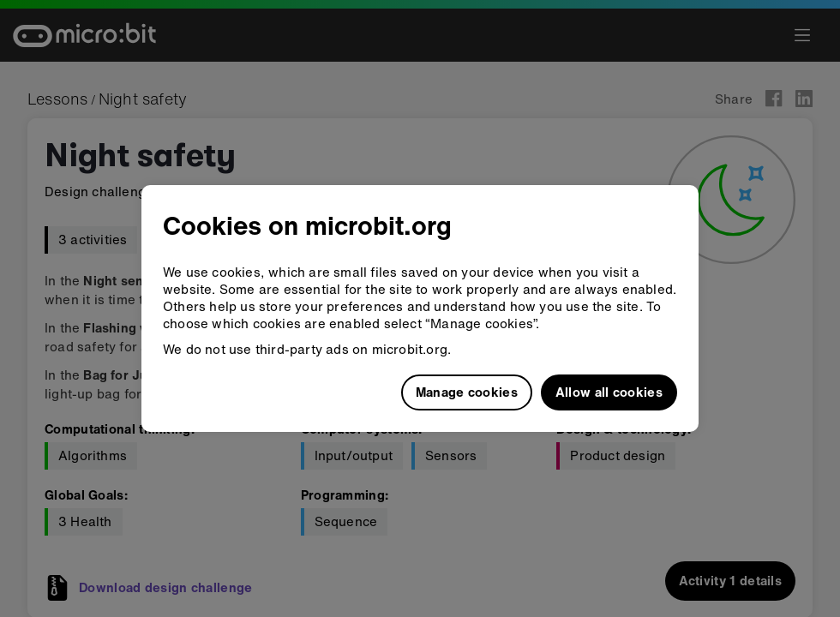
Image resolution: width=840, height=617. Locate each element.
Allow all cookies (609, 392)
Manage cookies (467, 392)
